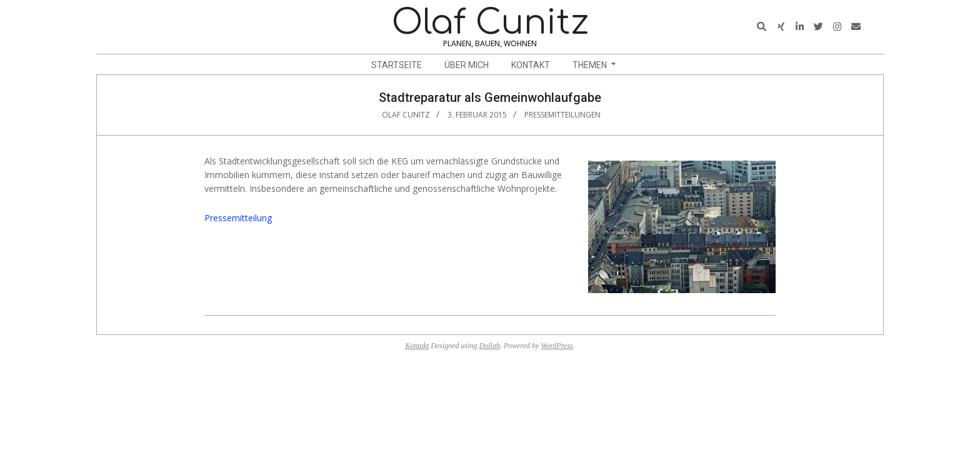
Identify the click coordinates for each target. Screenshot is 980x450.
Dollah (490, 346)
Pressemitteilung (238, 218)
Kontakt (417, 346)
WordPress (557, 346)
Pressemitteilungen (562, 115)
